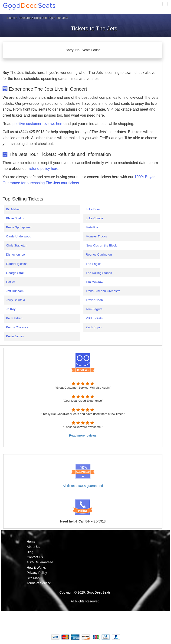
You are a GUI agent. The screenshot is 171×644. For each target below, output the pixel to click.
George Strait (15, 273)
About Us (33, 547)
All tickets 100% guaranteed (83, 486)
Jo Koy (11, 309)
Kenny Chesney (17, 327)
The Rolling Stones (99, 273)
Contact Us (35, 557)
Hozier (11, 282)
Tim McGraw (94, 282)
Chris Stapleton (17, 245)
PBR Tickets (94, 318)
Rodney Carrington (99, 255)
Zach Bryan (94, 327)
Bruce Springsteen (19, 227)
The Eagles (94, 264)
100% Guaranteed (40, 562)
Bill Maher (13, 209)
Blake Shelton (16, 218)
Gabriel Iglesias (17, 264)
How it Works (36, 568)
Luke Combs (94, 218)
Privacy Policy (37, 573)
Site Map (33, 578)
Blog (30, 552)
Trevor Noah (94, 300)
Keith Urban (14, 318)
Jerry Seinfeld (16, 300)
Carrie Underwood (19, 236)
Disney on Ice (15, 255)
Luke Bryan (94, 209)
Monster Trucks (96, 236)
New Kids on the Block (101, 245)
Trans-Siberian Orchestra (103, 291)
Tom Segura (94, 309)
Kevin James (15, 336)
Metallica (92, 227)
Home (11, 18)
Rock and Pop (43, 18)
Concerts (25, 18)
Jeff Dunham (15, 291)
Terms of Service (39, 583)
